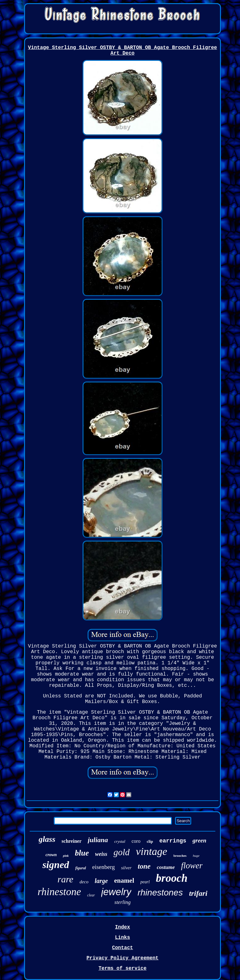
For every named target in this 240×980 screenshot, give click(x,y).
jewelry (116, 892)
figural (81, 868)
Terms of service (122, 968)
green (199, 840)
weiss (101, 854)
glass (47, 839)
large (101, 881)
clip (150, 841)
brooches (180, 856)
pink (66, 856)
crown (51, 855)
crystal (120, 841)
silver (126, 868)
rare (65, 879)
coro (136, 841)
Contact (122, 948)
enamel (124, 881)
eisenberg (103, 867)
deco (84, 882)
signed (56, 865)
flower (192, 866)
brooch (172, 878)
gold (122, 852)
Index (122, 927)
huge (196, 856)
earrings (173, 841)
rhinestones (160, 893)
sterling (122, 902)
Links (122, 938)
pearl (145, 882)
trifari (198, 893)
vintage (152, 851)
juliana (98, 840)
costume (166, 867)
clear (91, 895)
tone (144, 866)
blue (82, 853)
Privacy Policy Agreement (122, 958)
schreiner (72, 841)
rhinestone (59, 892)
